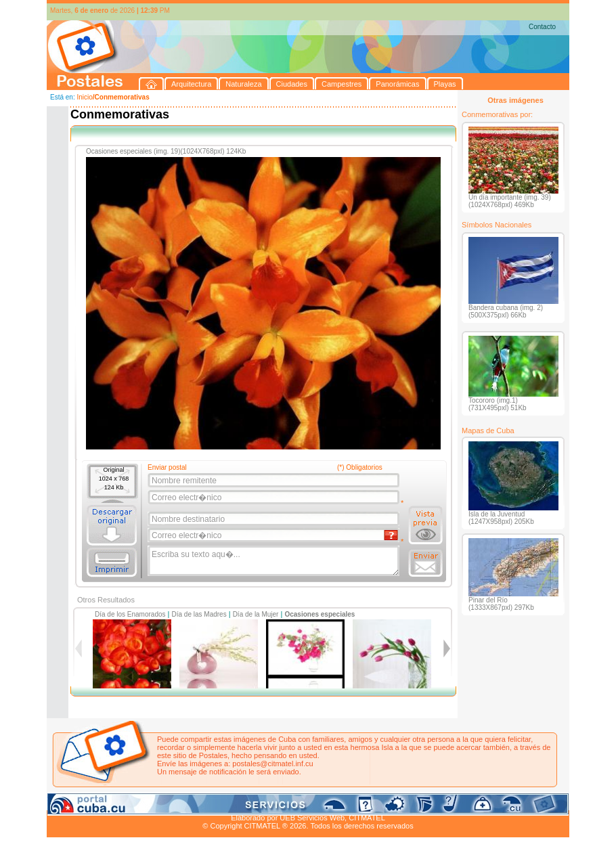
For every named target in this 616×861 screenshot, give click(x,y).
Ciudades (174, 802)
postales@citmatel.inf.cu (272, 764)
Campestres (216, 802)
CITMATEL (367, 818)
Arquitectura (90, 802)
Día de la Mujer (256, 614)
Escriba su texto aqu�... (274, 561)
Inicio (84, 97)
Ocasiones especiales (320, 614)
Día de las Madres (199, 614)
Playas (303, 802)
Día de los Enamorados (130, 614)
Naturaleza (134, 802)
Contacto (542, 27)
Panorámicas (264, 802)
